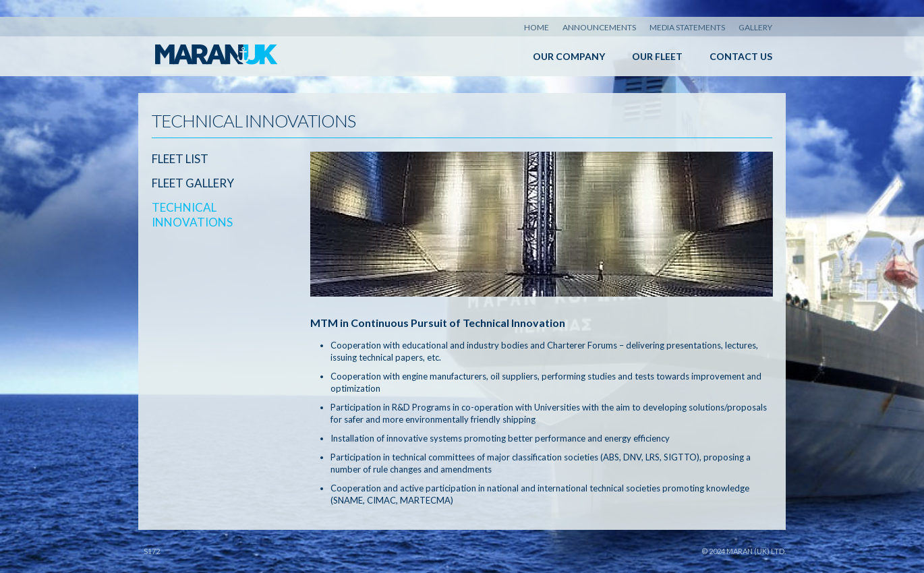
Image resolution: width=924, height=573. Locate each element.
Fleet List (180, 159)
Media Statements (687, 27)
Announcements (599, 27)
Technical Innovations (192, 215)
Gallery (755, 27)
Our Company (569, 56)
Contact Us (741, 56)
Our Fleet (657, 56)
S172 (152, 551)
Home (537, 27)
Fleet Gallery (193, 183)
